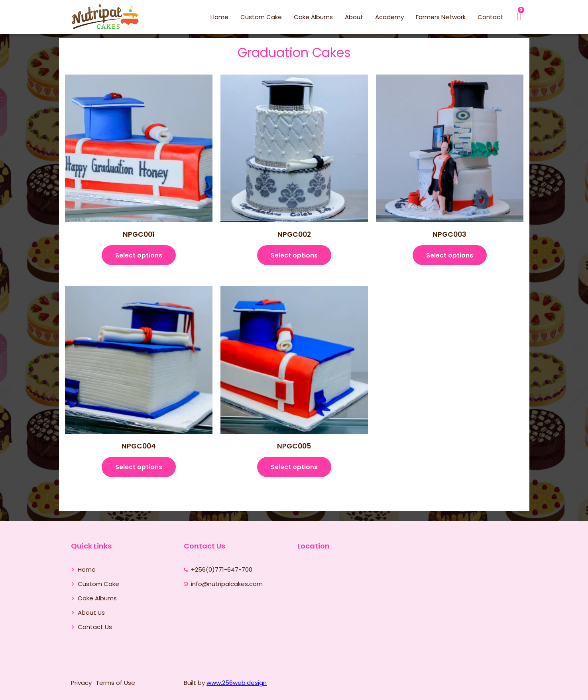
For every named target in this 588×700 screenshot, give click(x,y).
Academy (389, 17)
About (354, 17)
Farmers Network (441, 17)
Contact (490, 17)
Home (219, 17)
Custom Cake (261, 17)
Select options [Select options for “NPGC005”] (294, 471)
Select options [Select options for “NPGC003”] (450, 257)
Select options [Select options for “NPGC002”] (294, 257)
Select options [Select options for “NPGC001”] (139, 257)
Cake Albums (313, 17)
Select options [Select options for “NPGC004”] (139, 471)
